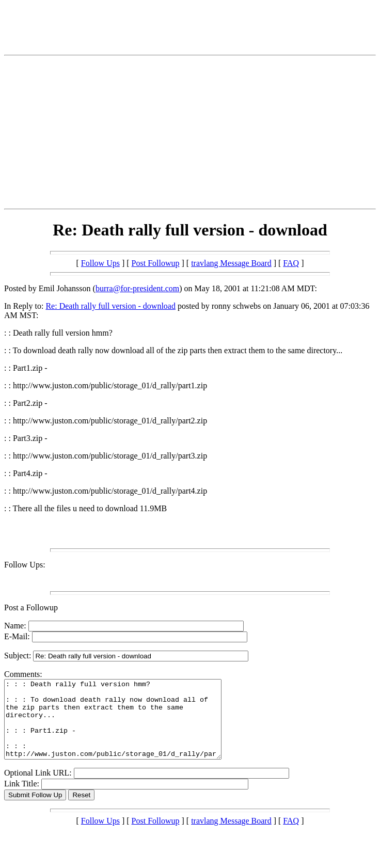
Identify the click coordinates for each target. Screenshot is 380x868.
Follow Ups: (25, 565)
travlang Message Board (231, 263)
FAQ (291, 263)
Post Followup (156, 263)
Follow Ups (100, 263)
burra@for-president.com (137, 288)
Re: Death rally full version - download (110, 306)
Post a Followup (31, 607)
